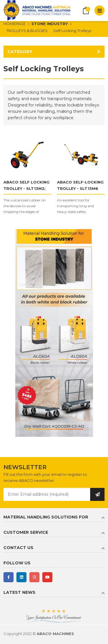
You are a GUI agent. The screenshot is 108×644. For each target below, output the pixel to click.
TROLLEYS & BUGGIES (27, 31)
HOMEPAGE (15, 24)
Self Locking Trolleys (72, 31)
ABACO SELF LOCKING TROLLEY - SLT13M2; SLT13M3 (26, 188)
